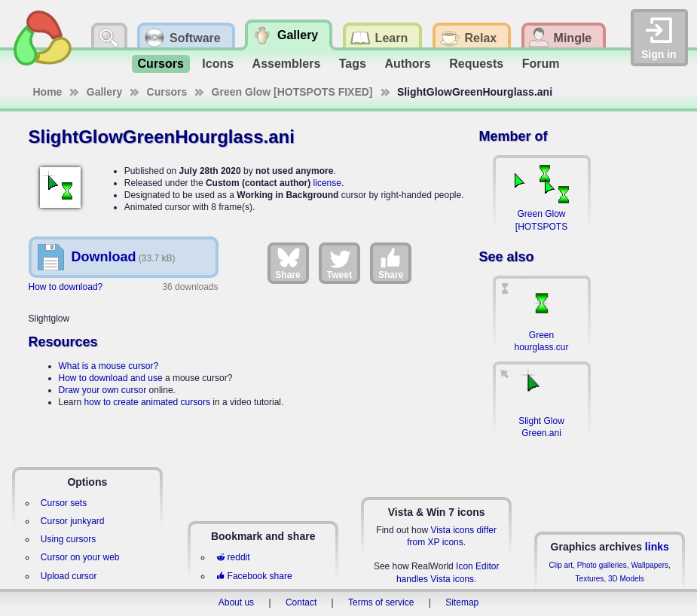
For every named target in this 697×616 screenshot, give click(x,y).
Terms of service (381, 602)
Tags (353, 64)
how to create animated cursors (147, 402)
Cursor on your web (80, 557)
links (657, 547)
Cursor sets (64, 503)
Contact (301, 602)
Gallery (104, 92)
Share (287, 263)
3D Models (626, 579)
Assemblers (287, 64)
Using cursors (68, 539)
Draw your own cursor (103, 390)
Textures (590, 579)
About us (236, 602)
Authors (407, 64)
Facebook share (254, 576)
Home (48, 92)
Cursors (161, 64)
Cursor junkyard (73, 521)
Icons (218, 64)
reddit (233, 557)
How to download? (66, 287)
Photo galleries (602, 565)
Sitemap (462, 602)
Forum (541, 64)
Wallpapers (650, 565)
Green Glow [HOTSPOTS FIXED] (292, 92)
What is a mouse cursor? (109, 366)
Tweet (339, 263)
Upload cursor (69, 576)
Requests (476, 64)
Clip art (561, 565)
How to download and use (111, 378)
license (327, 183)
